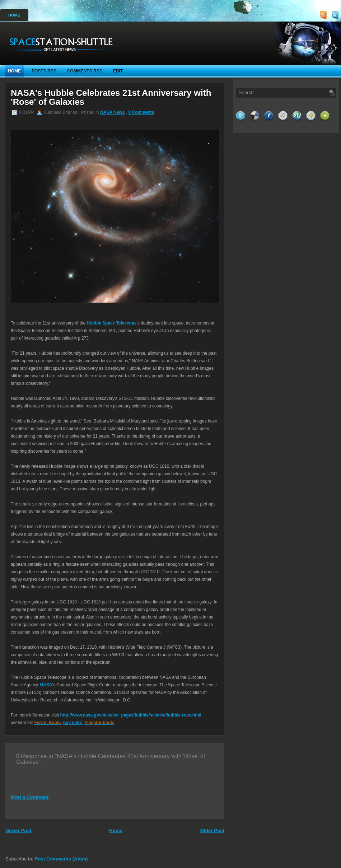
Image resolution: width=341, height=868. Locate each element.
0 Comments (141, 112)
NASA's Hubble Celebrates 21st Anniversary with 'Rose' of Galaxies (111, 97)
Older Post (212, 830)
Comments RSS (85, 71)
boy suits (73, 723)
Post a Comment (30, 797)
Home (14, 15)
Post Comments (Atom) (61, 859)
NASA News (112, 112)
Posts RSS (44, 71)
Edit (118, 71)
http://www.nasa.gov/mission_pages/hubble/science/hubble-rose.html (130, 715)
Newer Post (18, 830)
